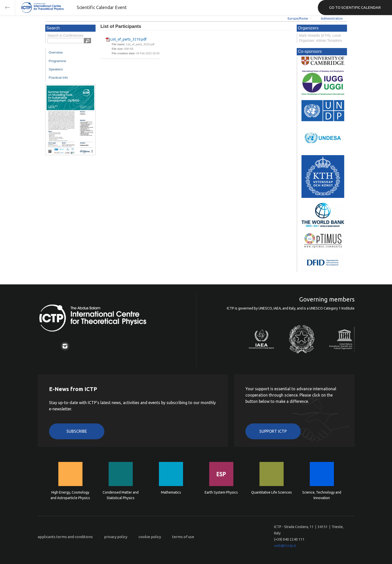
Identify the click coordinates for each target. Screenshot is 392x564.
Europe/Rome (298, 18)
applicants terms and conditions (65, 537)
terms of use (183, 537)
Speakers (56, 69)
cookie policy (150, 537)
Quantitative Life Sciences (272, 492)
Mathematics (171, 492)
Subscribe (77, 431)
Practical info (58, 78)
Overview (56, 52)
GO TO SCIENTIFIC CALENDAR (355, 7)
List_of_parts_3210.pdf (128, 39)
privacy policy (116, 537)
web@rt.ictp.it (285, 546)
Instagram (65, 346)
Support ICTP (273, 431)
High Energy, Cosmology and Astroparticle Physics (70, 495)
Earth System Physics (221, 492)
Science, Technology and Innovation (322, 495)
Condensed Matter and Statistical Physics (121, 495)
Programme (58, 61)
